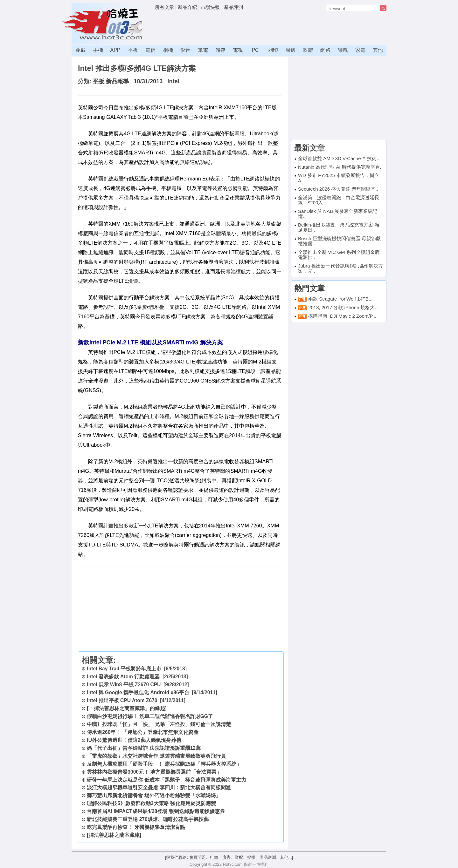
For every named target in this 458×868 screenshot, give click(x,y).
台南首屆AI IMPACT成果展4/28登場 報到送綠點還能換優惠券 (156, 811)
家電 (360, 50)
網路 (325, 50)
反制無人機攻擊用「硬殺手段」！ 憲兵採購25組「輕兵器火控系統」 (164, 764)
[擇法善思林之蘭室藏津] (114, 835)
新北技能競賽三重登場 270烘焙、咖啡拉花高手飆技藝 (148, 819)
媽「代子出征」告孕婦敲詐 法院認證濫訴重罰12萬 (144, 748)
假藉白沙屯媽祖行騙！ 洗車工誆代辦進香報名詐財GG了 (150, 716)
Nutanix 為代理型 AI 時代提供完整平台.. (340, 167)
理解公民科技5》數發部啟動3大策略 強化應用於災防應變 (151, 803)
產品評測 (233, 7)
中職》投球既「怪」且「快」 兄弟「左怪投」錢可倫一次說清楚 (159, 724)
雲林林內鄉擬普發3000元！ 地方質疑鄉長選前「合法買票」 (154, 772)
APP (115, 50)
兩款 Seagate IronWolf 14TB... (340, 299)
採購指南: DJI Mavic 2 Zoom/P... (342, 316)
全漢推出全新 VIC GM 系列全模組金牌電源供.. (339, 255)
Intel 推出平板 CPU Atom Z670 (122, 700)
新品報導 (117, 81)
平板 (133, 50)
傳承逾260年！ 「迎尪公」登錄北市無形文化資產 (142, 732)
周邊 (290, 50)
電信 (150, 50)
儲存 (220, 50)
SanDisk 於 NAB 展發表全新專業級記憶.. (338, 214)
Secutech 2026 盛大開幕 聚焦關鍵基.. (338, 189)
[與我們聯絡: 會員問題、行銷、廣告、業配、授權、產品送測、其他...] (229, 857)
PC (255, 50)
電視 (238, 50)
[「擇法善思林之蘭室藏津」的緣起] (127, 708)
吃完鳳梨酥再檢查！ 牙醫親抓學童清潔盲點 (136, 827)
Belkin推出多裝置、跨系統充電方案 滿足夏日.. (339, 227)
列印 (273, 50)
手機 (98, 50)
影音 (185, 50)
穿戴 (80, 50)
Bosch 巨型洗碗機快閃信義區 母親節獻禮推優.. (339, 241)
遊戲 (343, 50)
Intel (173, 81)
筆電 (203, 50)
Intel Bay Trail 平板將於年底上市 (124, 669)
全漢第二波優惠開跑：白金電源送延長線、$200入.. (339, 200)
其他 (378, 50)
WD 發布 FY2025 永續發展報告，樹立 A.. (339, 178)
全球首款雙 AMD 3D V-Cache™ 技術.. (339, 158)
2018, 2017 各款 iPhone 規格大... (343, 307)
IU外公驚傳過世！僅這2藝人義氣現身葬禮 (134, 740)
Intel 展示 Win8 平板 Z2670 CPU (124, 685)
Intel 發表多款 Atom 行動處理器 (123, 677)
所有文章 (164, 7)
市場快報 (210, 7)
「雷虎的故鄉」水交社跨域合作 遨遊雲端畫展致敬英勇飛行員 (156, 756)
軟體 (308, 50)
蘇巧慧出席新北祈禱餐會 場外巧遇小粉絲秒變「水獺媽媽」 (154, 795)
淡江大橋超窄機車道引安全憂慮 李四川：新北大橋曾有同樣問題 (159, 787)
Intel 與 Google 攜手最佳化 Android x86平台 (138, 692)
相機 (168, 50)
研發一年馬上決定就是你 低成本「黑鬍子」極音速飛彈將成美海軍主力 (166, 780)
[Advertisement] (271, 27)
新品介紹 (187, 7)
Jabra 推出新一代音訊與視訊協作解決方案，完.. (340, 268)
